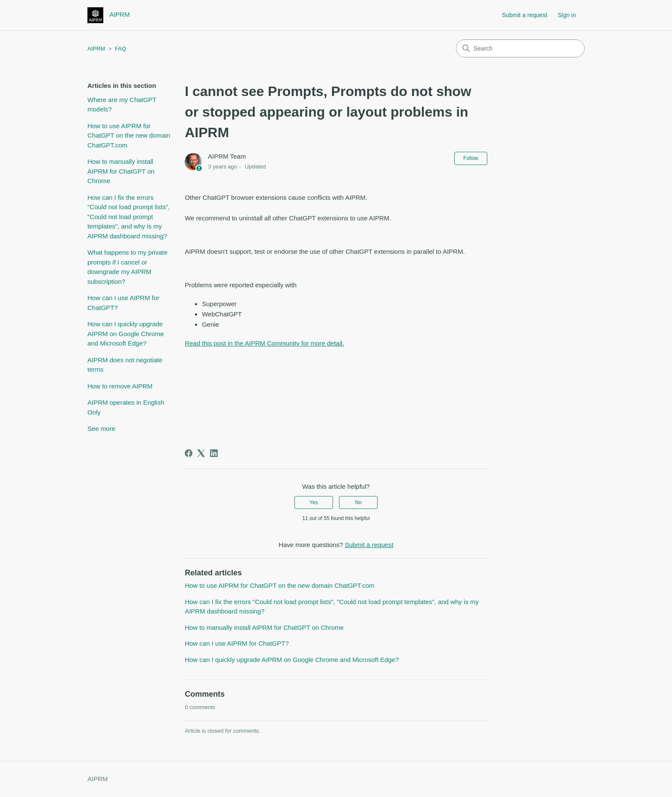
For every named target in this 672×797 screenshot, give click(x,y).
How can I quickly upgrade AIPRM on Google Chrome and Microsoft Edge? (126, 334)
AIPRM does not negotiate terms (125, 365)
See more (101, 429)
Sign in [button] (567, 15)
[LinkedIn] (214, 453)
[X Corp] (201, 453)
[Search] (520, 48)
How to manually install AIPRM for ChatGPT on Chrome (121, 171)
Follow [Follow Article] (471, 158)
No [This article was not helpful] (358, 502)
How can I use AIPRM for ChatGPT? (123, 303)
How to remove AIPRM (120, 386)
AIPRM (96, 49)
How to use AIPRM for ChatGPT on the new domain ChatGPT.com (129, 135)
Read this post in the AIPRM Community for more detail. (264, 343)
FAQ (120, 49)
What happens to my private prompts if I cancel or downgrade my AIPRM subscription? (127, 267)
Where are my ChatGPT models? (122, 105)
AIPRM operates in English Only (126, 407)
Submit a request (525, 15)
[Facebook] (189, 453)
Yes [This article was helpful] (314, 502)
